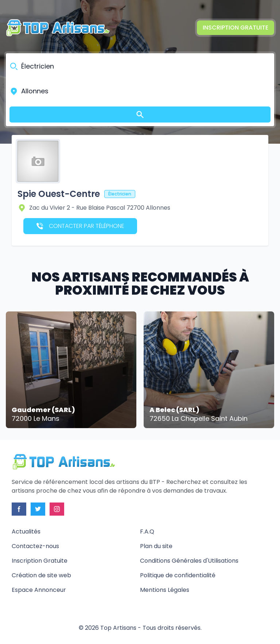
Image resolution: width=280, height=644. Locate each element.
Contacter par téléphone (80, 226)
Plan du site (156, 546)
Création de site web (41, 575)
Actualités (26, 532)
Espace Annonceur (39, 590)
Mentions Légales (165, 590)
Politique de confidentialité (178, 575)
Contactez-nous (35, 546)
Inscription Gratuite (236, 28)
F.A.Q (147, 532)
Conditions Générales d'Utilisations (189, 561)
